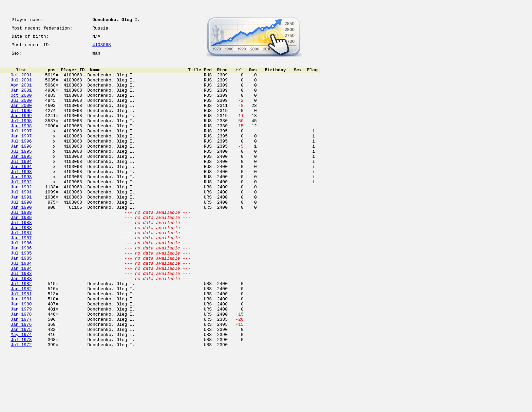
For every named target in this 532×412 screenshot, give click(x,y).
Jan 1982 (21, 337)
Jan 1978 (21, 368)
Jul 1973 (21, 398)
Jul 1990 (21, 233)
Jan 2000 (21, 117)
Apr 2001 (21, 93)
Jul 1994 (21, 185)
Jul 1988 (21, 258)
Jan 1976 (21, 380)
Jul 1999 (21, 124)
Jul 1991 (21, 221)
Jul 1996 (21, 160)
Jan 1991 (21, 227)
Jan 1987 (21, 276)
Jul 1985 (21, 295)
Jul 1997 (21, 148)
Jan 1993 (21, 203)
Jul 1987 (21, 270)
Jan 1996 (21, 166)
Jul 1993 (21, 197)
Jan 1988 (21, 264)
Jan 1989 (21, 252)
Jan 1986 (21, 288)
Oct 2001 (21, 81)
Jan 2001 (21, 99)
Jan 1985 (21, 301)
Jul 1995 (21, 172)
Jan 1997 (21, 154)
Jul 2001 (21, 87)
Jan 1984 (21, 313)
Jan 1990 (21, 240)
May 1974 (21, 392)
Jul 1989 (21, 246)
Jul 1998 (21, 136)
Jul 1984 (21, 307)
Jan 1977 (21, 374)
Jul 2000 (21, 111)
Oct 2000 (21, 105)
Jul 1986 (21, 282)
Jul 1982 (21, 331)
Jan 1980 (21, 356)
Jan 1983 (21, 325)
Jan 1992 (21, 215)
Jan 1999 (21, 130)
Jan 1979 (21, 362)
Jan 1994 (21, 191)
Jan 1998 (21, 142)
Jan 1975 (21, 386)
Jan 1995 (21, 179)
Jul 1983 (21, 319)
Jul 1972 (21, 405)
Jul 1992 (21, 209)
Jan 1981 (21, 350)
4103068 (102, 48)
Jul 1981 (21, 343)
